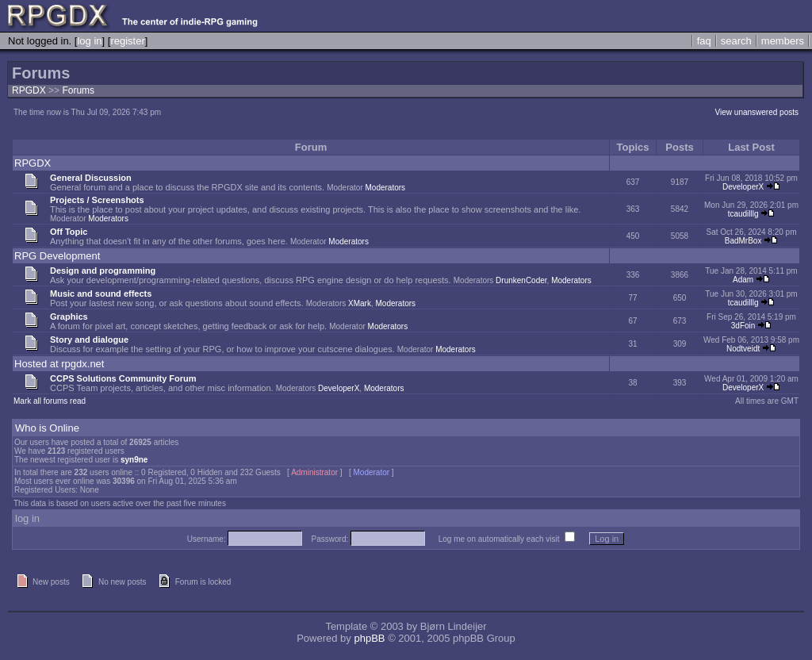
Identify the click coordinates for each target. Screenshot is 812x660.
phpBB (369, 638)
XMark (360, 303)
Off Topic (69, 232)
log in (89, 41)
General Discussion (91, 178)
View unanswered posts (757, 112)
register (127, 41)
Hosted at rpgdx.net (59, 364)
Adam (743, 280)
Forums (78, 90)
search (736, 41)
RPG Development (57, 256)
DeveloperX (743, 187)
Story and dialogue (89, 340)
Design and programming (103, 271)
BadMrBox (743, 241)
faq (704, 41)
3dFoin (743, 326)
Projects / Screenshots (97, 200)
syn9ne (134, 460)
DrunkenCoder (521, 280)
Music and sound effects (101, 294)
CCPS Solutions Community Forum (123, 378)
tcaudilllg (743, 214)
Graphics (69, 317)
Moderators (386, 188)
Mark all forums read (50, 401)
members (783, 41)
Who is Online (47, 428)
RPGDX (29, 90)
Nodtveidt (743, 349)
